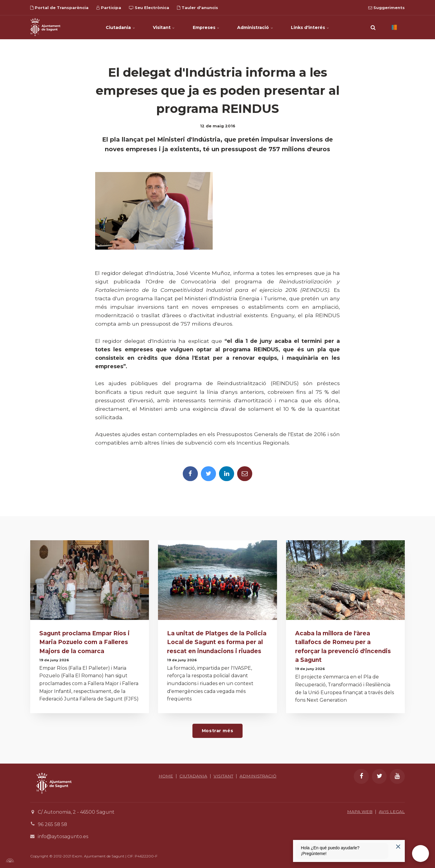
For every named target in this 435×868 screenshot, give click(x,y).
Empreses (206, 27)
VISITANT (242, 775)
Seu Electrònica (149, 8)
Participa (109, 8)
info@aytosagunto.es (63, 836)
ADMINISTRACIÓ (217, 782)
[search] (373, 27)
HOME (184, 775)
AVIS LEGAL (392, 811)
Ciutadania (120, 27)
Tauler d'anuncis (198, 8)
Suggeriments (387, 8)
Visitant (164, 27)
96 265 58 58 (53, 823)
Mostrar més (217, 730)
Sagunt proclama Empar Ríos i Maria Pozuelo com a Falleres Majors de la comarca (85, 642)
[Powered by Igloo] (9, 860)
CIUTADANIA (212, 775)
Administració (256, 27)
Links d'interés (311, 27)
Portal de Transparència (59, 8)
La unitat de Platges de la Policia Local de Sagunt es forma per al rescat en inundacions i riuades (217, 642)
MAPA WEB (360, 811)
